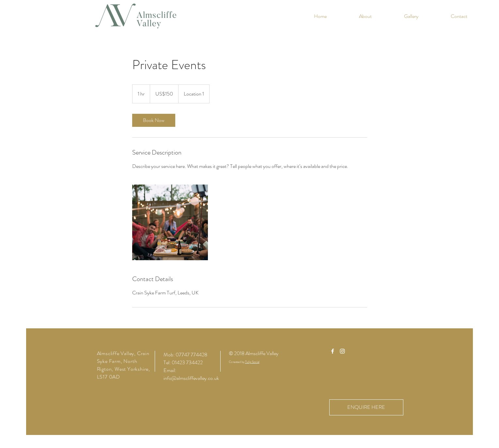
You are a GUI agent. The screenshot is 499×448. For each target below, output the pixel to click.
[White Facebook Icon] (333, 351)
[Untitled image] (170, 222)
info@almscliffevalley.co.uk (191, 378)
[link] (154, 120)
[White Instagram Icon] (342, 351)
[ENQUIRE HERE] (366, 407)
